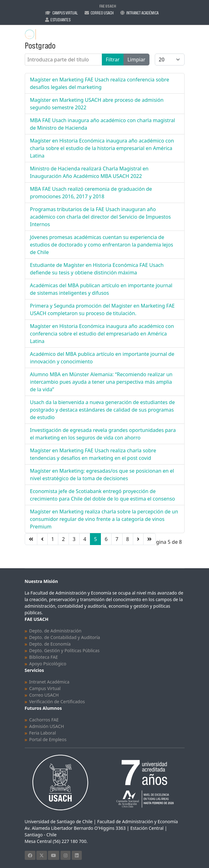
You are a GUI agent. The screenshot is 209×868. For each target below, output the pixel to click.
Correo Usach (102, 13)
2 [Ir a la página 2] (63, 539)
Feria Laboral (42, 733)
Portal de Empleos (48, 739)
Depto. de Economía (50, 644)
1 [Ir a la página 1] (53, 539)
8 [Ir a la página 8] (128, 539)
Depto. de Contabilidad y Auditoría (65, 637)
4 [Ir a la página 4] (85, 539)
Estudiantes (60, 20)
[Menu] (181, 34)
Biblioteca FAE (44, 657)
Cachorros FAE (44, 720)
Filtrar (113, 60)
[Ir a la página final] (149, 539)
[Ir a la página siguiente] (138, 539)
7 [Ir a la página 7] (117, 539)
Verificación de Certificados (57, 702)
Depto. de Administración (55, 631)
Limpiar (136, 60)
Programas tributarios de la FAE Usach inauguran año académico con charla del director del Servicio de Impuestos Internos (101, 217)
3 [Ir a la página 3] (74, 539)
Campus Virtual (65, 13)
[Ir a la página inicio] (31, 539)
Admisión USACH (47, 726)
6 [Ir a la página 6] (106, 539)
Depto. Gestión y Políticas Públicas (64, 650)
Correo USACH (44, 695)
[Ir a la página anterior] (42, 539)
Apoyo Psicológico (48, 664)
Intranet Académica (142, 13)
